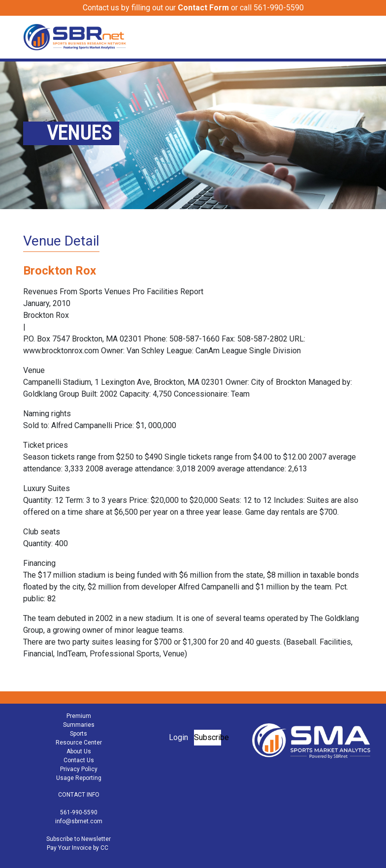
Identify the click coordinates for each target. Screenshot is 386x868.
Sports (79, 734)
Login (178, 737)
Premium (79, 716)
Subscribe (208, 737)
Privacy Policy (79, 769)
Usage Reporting (79, 778)
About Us (79, 751)
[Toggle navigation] (356, 37)
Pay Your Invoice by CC (78, 848)
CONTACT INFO (79, 795)
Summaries (79, 725)
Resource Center (79, 743)
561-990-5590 (79, 812)
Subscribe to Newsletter (79, 839)
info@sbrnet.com (79, 821)
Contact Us (79, 760)
